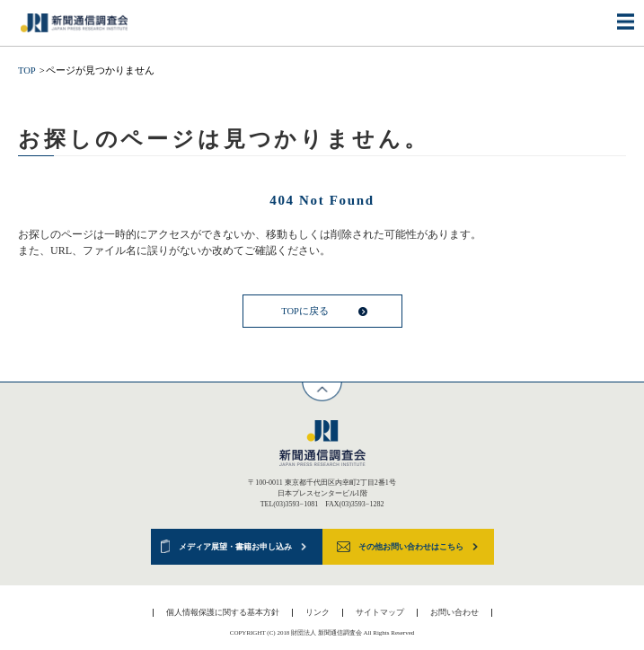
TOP (27, 70)
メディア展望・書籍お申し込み (235, 547)
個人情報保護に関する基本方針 (223, 612)
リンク (318, 612)
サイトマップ (380, 612)
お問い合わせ (454, 612)
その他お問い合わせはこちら (411, 547)
